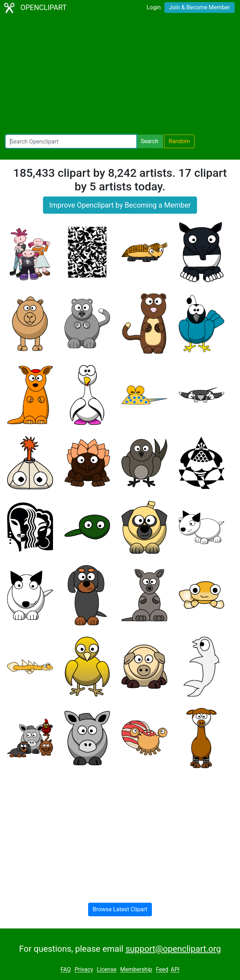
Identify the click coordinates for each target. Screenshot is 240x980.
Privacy (84, 970)
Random (179, 141)
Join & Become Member (200, 7)
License (107, 970)
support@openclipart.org (173, 949)
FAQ (66, 970)
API (175, 970)
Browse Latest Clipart (120, 909)
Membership (136, 970)
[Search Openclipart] (71, 141)
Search (150, 141)
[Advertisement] (120, 75)
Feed (162, 970)
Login (153, 7)
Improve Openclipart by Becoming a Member (120, 205)
